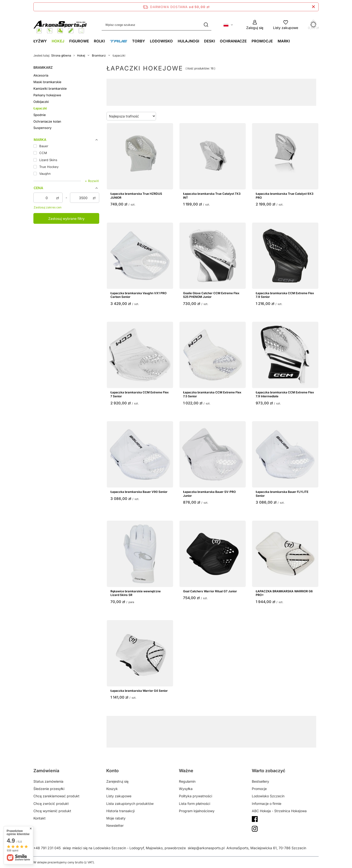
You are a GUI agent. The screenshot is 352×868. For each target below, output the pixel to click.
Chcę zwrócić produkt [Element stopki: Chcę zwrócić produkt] (51, 804)
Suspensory (42, 128)
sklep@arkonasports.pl (206, 848)
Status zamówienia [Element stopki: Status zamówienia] (48, 781)
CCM (206, 731)
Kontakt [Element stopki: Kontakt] (39, 818)
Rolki (99, 41)
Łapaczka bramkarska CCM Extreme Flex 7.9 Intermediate (285, 394)
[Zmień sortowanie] (131, 116)
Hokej (58, 41)
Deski (210, 41)
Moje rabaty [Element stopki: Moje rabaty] (116, 818)
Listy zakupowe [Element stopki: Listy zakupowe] (119, 796)
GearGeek (196, 727)
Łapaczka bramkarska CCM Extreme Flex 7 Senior (140, 394)
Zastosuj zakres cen (48, 207)
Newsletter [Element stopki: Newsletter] (115, 825)
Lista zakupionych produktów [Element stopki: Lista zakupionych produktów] (130, 804)
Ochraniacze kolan (47, 121)
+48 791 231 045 (47, 848)
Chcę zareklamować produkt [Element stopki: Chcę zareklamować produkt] (56, 796)
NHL (254, 727)
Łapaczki (40, 108)
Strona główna (61, 55)
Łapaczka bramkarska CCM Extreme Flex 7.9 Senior (285, 295)
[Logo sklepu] (60, 25)
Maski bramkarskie (47, 82)
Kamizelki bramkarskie (50, 88)
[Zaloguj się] (255, 25)
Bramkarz (99, 55)
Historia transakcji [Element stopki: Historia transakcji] (120, 811)
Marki (284, 41)
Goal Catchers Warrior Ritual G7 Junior (210, 591)
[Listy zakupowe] (286, 25)
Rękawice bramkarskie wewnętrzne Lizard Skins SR (136, 593)
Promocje (262, 41)
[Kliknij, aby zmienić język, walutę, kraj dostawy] (228, 25)
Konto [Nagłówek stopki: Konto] (112, 771)
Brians (225, 731)
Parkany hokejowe (47, 95)
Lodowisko (161, 41)
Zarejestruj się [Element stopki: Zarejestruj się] (117, 781)
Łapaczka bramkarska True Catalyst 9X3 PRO (285, 196)
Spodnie (40, 115)
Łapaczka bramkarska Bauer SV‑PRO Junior (209, 494)
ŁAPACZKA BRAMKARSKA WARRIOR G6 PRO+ (284, 593)
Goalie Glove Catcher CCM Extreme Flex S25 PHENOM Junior (211, 295)
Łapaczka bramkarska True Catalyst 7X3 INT (212, 196)
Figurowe (79, 41)
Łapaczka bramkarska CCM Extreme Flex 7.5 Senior (212, 394)
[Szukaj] (206, 25)
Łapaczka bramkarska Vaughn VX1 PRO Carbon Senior (138, 295)
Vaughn (185, 731)
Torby (139, 41)
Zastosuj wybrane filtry (66, 219)
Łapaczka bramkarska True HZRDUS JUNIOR (136, 196)
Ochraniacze (233, 41)
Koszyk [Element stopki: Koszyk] (112, 789)
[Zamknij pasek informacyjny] (313, 7)
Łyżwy (40, 41)
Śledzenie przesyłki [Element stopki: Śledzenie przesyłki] (49, 789)
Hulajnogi (188, 41)
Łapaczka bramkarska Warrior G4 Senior (139, 691)
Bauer (162, 731)
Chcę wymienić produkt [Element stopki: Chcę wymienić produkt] (52, 811)
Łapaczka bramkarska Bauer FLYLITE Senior (282, 494)
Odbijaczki (41, 102)
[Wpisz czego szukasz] (156, 25)
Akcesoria (41, 75)
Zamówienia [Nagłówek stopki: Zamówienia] (46, 771)
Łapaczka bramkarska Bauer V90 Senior (139, 492)
